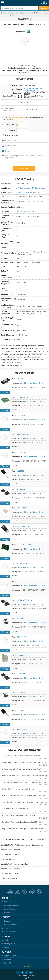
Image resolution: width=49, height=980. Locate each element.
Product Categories (10, 905)
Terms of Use (8, 928)
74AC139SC (21, 582)
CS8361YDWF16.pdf (27, 211)
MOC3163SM (22, 508)
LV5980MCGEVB (23, 397)
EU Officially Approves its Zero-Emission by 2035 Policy (22, 822)
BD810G (20, 618)
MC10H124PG (22, 729)
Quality (5, 940)
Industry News (8, 944)
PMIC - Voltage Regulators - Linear (29, 192)
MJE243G (20, 711)
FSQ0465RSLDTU (23, 526)
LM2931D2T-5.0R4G (24, 600)
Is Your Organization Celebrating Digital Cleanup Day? (21, 769)
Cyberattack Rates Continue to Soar (15, 809)
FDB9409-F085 (22, 489)
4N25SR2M (21, 655)
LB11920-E (21, 379)
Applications (8, 913)
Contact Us (7, 963)
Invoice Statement (10, 925)
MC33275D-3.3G (23, 434)
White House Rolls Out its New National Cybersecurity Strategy (24, 776)
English (44, 3)
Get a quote (31, 110)
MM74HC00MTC (23, 563)
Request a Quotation (11, 956)
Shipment (6, 921)
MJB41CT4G (21, 674)
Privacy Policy (8, 932)
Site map (6, 947)
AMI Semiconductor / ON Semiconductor (33, 13)
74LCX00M (21, 416)
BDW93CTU (21, 637)
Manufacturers (12, 13)
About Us (6, 902)
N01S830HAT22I (23, 453)
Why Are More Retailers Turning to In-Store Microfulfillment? (23, 829)
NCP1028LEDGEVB (24, 545)
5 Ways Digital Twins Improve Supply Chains (18, 789)
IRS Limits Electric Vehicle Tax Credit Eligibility (18, 815)
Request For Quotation (17, 117)
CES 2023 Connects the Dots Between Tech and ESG (21, 756)
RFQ (7, 393)
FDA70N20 (21, 692)
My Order (6, 959)
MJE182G (20, 471)
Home (3, 13)
